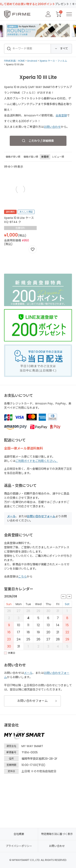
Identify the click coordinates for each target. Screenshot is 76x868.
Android (32, 61)
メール (11, 516)
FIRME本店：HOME (14, 61)
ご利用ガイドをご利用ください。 (37, 461)
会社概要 (19, 834)
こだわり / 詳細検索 (41, 141)
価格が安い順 (13, 157)
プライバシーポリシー (19, 846)
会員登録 (61, 115)
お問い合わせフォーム (41, 516)
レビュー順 (58, 157)
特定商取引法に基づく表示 (57, 834)
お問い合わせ (52, 127)
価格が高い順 (31, 157)
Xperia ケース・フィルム (53, 61)
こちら (22, 577)
